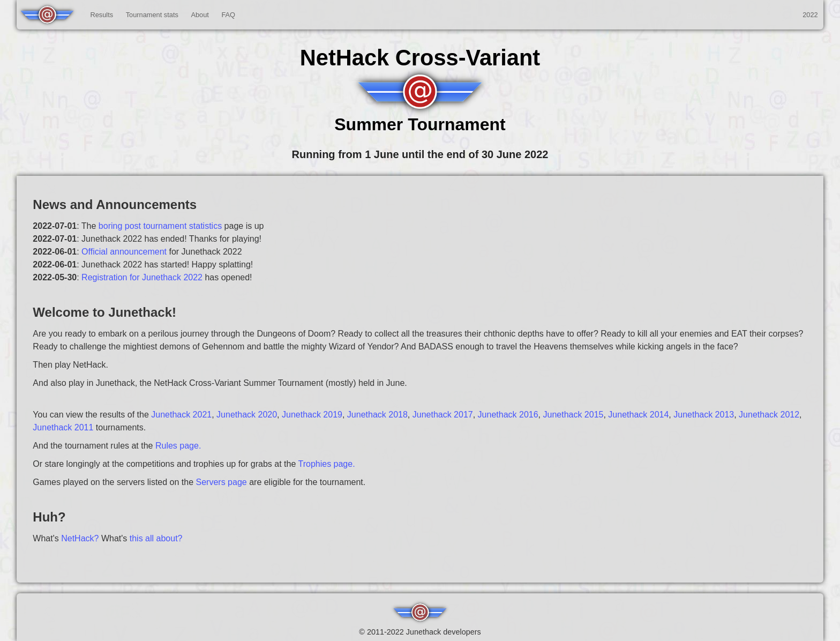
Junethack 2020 (247, 415)
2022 (810, 15)
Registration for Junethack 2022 (142, 277)
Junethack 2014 (638, 415)
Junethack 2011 (63, 427)
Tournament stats (152, 15)
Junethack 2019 (312, 415)
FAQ (228, 15)
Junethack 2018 (377, 415)
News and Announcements (115, 204)
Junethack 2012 (769, 415)
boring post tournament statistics (160, 226)
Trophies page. (326, 464)
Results (102, 15)
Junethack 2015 (573, 415)
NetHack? (80, 538)
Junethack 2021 (181, 415)
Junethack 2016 (508, 415)
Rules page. (178, 446)
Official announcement (124, 252)
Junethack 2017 (443, 415)
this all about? (156, 538)
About (200, 15)
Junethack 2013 (704, 415)
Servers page (222, 482)
